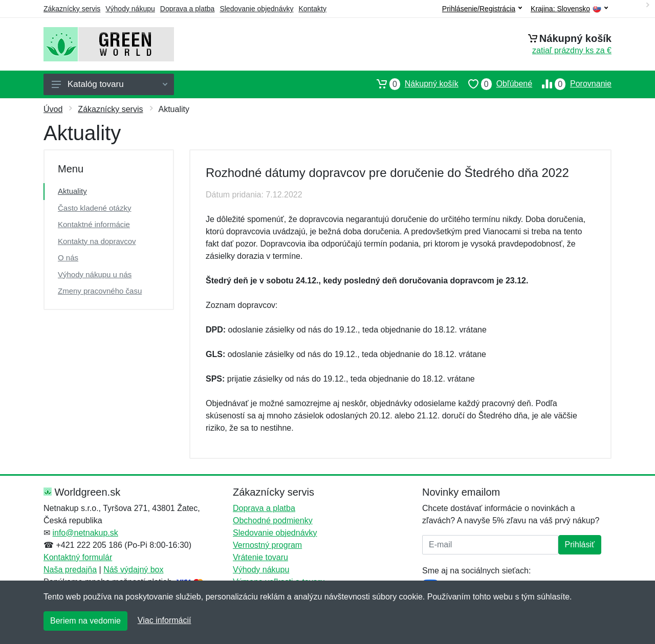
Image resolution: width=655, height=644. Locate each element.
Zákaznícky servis (72, 9)
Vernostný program (267, 545)
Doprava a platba (188, 9)
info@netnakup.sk (85, 533)
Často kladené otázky (94, 208)
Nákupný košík (413, 84)
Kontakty (312, 9)
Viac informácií (165, 620)
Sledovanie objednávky (256, 9)
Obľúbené (495, 84)
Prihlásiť (580, 545)
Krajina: (569, 9)
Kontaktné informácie (94, 224)
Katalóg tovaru (110, 84)
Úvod (53, 109)
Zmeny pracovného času (100, 291)
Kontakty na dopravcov (97, 241)
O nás (68, 258)
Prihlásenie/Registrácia (482, 9)
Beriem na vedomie (85, 621)
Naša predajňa (70, 570)
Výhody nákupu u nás (95, 274)
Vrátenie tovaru (260, 557)
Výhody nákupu (130, 9)
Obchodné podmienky (273, 520)
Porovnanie (572, 84)
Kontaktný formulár (78, 557)
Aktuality (72, 191)
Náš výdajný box (133, 570)
